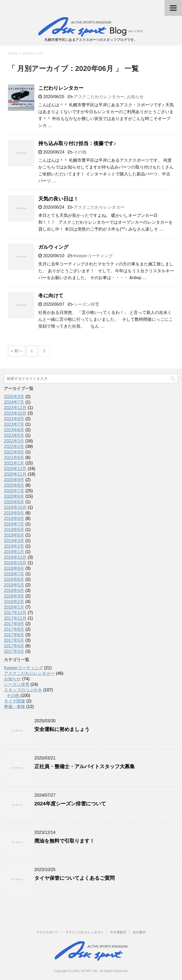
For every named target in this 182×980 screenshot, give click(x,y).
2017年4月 (14, 646)
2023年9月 (14, 419)
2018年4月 (14, 591)
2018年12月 (15, 557)
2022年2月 (14, 446)
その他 (80, 152)
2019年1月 (14, 552)
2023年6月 (14, 430)
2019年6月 (14, 530)
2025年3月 (14, 397)
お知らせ (135, 97)
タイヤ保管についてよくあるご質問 (74, 878)
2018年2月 (14, 602)
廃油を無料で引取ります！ (64, 841)
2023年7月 (14, 424)
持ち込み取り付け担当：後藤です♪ (77, 143)
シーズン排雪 (86, 304)
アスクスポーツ (48, 932)
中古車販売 (118, 932)
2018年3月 (14, 596)
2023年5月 (14, 435)
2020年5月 (14, 502)
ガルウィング (53, 247)
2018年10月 (15, 563)
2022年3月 (14, 441)
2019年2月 (14, 546)
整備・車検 (15, 707)
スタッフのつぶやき (23, 690)
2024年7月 (14, 402)
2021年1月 (14, 463)
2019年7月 (14, 524)
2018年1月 (14, 607)
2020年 (28, 53)
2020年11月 (15, 474)
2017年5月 (14, 640)
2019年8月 (14, 518)
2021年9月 (14, 452)
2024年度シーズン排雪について (70, 804)
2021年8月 (14, 458)
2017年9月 (14, 624)
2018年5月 (14, 585)
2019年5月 (14, 535)
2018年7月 (14, 574)
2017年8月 (14, 629)
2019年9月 (14, 513)
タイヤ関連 (15, 701)
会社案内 (139, 932)
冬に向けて (51, 296)
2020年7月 (14, 491)
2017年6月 (14, 635)
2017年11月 (15, 618)
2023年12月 (15, 408)
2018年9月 (14, 568)
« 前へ (17, 351)
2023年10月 (15, 413)
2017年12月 (15, 613)
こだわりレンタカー (61, 88)
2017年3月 (14, 651)
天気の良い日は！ (58, 199)
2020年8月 (14, 485)
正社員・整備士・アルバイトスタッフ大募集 (85, 766)
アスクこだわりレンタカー (99, 97)
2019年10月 (15, 507)
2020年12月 (15, 469)
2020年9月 (14, 480)
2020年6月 (14, 496)
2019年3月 (14, 541)
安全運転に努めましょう (62, 729)
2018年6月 (14, 579)
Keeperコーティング (93, 256)
